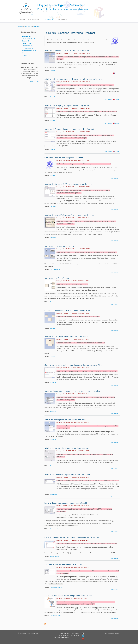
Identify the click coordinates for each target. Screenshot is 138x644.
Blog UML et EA (64, 635)
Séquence (53, 383)
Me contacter (63, 19)
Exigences (53, 207)
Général (52, 71)
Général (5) (26, 55)
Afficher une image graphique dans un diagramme (67, 105)
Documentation (54, 529)
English (117, 73)
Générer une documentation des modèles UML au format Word (73, 537)
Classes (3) (26, 41)
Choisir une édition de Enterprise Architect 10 (65, 158)
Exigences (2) (26, 36)
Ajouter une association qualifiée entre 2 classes (66, 337)
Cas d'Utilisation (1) (28, 39)
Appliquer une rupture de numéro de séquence (66, 420)
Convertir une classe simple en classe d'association (67, 310)
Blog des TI (49, 19)
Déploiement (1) (27, 46)
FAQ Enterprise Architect (61, 637)
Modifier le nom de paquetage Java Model (63, 565)
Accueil (22, 19)
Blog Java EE (64, 634)
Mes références (34, 19)
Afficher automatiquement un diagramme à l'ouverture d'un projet (74, 79)
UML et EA (37, 27)
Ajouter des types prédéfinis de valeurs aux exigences (68, 184)
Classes (52, 302)
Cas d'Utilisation (55, 270)
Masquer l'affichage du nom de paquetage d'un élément (69, 129)
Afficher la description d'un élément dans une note (67, 51)
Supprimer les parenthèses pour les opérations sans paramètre (73, 365)
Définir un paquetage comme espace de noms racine (68, 596)
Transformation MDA (56, 587)
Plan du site (76, 634)
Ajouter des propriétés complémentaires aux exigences (69, 215)
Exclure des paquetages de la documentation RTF (67, 503)
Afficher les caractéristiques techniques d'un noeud (67, 474)
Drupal (117, 634)
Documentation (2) (28, 48)
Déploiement (54, 494)
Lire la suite (108, 73)
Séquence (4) (26, 43)
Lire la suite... (35, 81)
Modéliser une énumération (57, 278)
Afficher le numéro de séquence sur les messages (67, 448)
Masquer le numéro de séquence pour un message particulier (72, 391)
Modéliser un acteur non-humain (59, 246)
